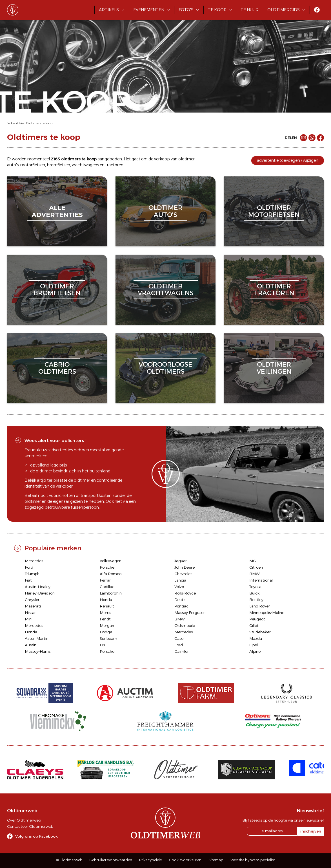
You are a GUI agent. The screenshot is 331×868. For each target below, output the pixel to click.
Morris (105, 613)
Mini (29, 619)
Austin (31, 645)
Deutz (180, 600)
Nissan (31, 613)
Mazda (256, 638)
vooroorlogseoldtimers (165, 368)
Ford (29, 567)
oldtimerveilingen (274, 368)
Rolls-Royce (185, 593)
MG (253, 561)
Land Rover (260, 606)
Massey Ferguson (190, 613)
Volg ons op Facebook (36, 836)
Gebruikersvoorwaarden (111, 860)
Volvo (179, 587)
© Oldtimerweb (69, 860)
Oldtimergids (284, 10)
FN (102, 645)
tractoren (114, 165)
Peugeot (257, 619)
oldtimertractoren (274, 290)
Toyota (255, 587)
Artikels (109, 10)
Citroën (256, 567)
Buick (255, 593)
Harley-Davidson (40, 593)
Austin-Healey (38, 587)
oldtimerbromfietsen (57, 290)
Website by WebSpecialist (253, 860)
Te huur (250, 10)
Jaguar (181, 561)
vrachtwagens (85, 165)
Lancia (180, 580)
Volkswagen (111, 561)
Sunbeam (108, 638)
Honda (106, 600)
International (261, 580)
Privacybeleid (151, 860)
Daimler (182, 651)
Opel (254, 645)
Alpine (255, 651)
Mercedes (34, 561)
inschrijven (311, 831)
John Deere (185, 567)
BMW (255, 574)
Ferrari (106, 580)
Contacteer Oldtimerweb (30, 826)
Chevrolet (183, 574)
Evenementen (149, 10)
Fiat (28, 580)
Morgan (107, 625)
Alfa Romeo (111, 574)
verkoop (162, 159)
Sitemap (216, 860)
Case (179, 638)
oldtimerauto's (165, 211)
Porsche (107, 567)
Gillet (254, 625)
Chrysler (32, 600)
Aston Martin (37, 638)
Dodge (106, 632)
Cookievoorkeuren (185, 860)
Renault (107, 606)
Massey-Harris (38, 651)
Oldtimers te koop (39, 123)
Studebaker (260, 632)
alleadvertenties (57, 211)
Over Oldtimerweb (24, 820)
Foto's (186, 10)
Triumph (32, 574)
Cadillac (107, 587)
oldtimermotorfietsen (274, 211)
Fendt (105, 619)
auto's (13, 165)
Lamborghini (111, 593)
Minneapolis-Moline (267, 613)
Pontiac (181, 606)
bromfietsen (58, 165)
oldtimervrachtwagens (166, 290)
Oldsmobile (185, 625)
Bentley (256, 600)
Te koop (217, 10)
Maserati (33, 606)
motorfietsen (33, 165)
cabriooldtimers (57, 368)
